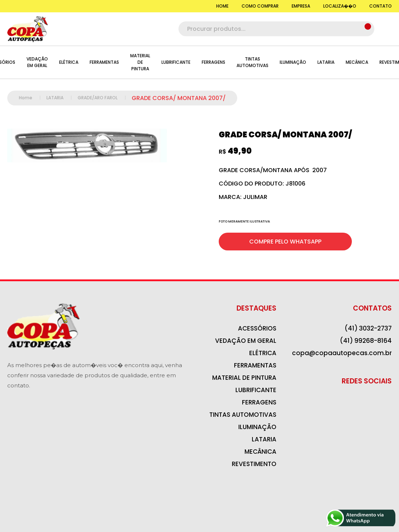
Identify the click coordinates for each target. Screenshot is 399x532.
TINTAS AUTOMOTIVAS (252, 62)
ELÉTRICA (69, 62)
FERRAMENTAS (104, 62)
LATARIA (326, 62)
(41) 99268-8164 (366, 341)
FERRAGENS (213, 62)
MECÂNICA (357, 62)
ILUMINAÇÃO (293, 62)
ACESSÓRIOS (257, 328)
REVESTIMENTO (254, 464)
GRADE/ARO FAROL (105, 98)
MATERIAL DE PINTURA (140, 62)
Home (33, 98)
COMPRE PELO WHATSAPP (285, 242)
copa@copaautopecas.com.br (342, 353)
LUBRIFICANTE (176, 62)
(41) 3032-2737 (368, 328)
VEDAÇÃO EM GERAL (37, 62)
